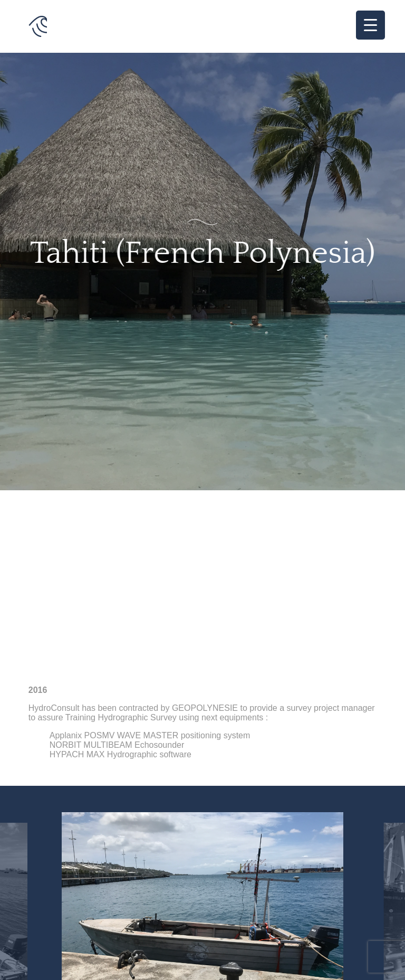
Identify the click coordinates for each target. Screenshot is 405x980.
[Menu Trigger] (370, 25)
